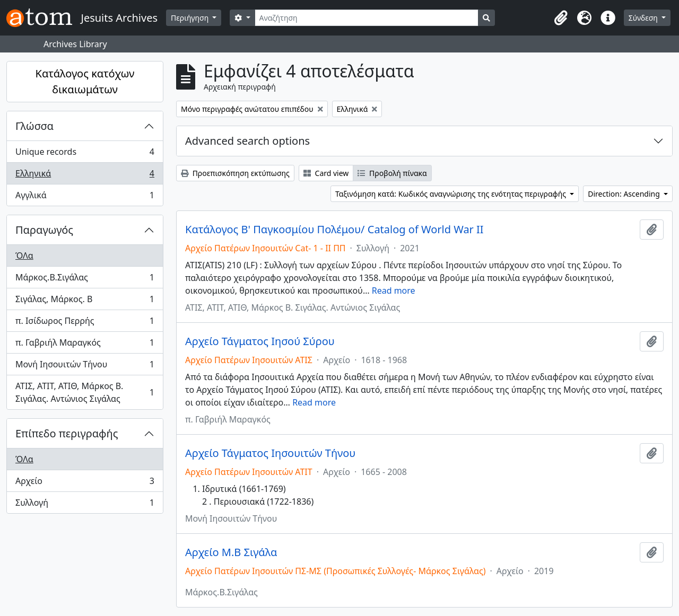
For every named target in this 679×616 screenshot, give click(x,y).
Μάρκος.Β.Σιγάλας (85, 280)
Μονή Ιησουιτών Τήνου (85, 367)
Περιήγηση (191, 18)
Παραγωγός (44, 230)
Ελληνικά (85, 176)
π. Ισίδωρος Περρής (85, 323)
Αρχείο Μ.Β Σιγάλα (231, 552)
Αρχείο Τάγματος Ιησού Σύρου (260, 341)
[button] (561, 18)
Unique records (85, 154)
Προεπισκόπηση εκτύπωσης (235, 173)
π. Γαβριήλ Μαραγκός (85, 345)
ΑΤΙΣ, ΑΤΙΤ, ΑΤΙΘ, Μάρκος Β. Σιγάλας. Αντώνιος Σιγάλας (85, 392)
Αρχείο (85, 483)
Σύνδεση (644, 18)
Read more (394, 291)
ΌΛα (24, 256)
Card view (326, 173)
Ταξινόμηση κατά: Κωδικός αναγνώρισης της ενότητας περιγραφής (452, 194)
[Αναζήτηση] (367, 18)
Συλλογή (85, 505)
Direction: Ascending (625, 194)
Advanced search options (247, 141)
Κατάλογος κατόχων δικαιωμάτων (85, 81)
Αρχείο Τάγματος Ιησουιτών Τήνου (270, 453)
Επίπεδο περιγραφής (67, 433)
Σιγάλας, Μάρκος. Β (85, 301)
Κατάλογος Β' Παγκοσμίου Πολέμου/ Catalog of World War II (334, 230)
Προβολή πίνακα (392, 173)
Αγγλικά (85, 197)
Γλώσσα (34, 126)
